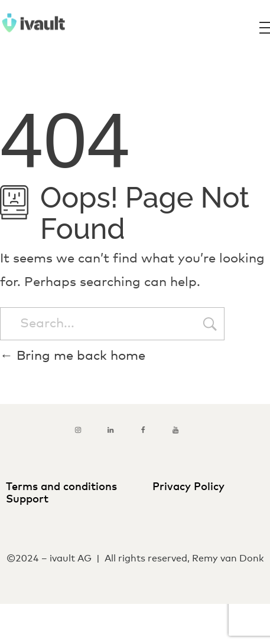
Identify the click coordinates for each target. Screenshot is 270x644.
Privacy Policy (188, 487)
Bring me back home (73, 356)
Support (29, 500)
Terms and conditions (64, 487)
